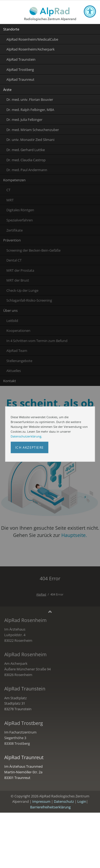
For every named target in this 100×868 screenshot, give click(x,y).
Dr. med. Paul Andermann (27, 170)
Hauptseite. (74, 535)
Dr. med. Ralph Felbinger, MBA (30, 110)
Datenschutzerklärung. (26, 436)
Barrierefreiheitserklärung (50, 807)
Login (82, 801)
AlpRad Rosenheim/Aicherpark (31, 49)
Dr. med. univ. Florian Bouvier (30, 99)
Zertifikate (15, 230)
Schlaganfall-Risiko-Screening (29, 300)
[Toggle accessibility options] (90, 11)
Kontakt (10, 381)
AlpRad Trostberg (20, 70)
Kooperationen (18, 331)
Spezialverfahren (20, 220)
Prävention (12, 240)
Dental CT (14, 260)
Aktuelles (14, 371)
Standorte (11, 29)
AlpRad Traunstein (21, 59)
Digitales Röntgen (20, 210)
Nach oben (50, 612)
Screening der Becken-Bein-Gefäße (33, 250)
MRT (10, 200)
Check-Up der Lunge (22, 290)
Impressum (41, 801)
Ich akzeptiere (29, 448)
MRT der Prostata (20, 270)
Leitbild (12, 321)
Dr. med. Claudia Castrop (26, 160)
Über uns (10, 310)
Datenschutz (64, 801)
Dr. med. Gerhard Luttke (26, 150)
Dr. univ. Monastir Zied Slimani (30, 140)
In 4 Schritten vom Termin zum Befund (37, 341)
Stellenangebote (19, 361)
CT (8, 190)
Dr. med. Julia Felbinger (24, 120)
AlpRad (41, 594)
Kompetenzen (14, 180)
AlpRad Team (17, 351)
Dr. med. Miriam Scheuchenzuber (33, 130)
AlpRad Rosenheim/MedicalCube (32, 39)
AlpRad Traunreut (20, 79)
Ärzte (7, 90)
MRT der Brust (18, 280)
